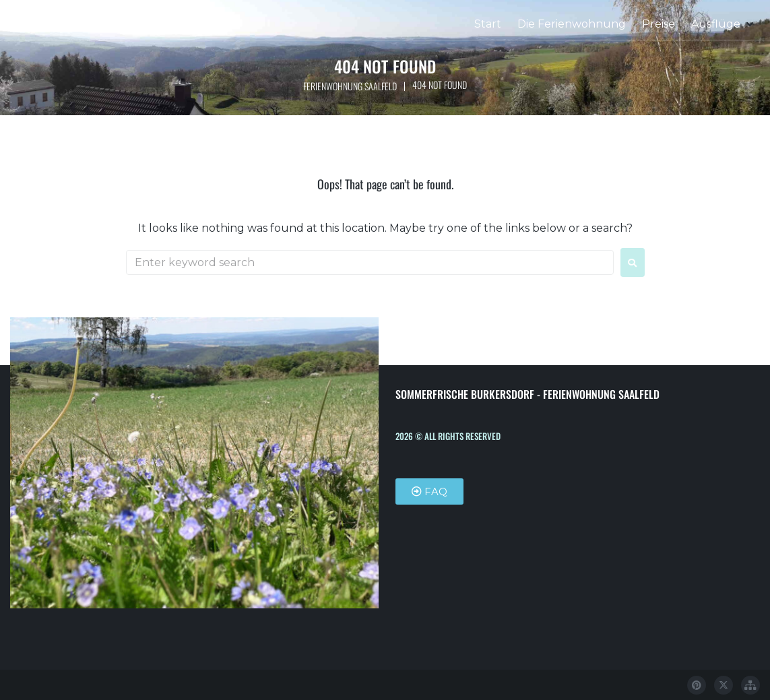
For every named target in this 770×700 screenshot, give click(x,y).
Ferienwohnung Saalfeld (350, 86)
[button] (724, 24)
